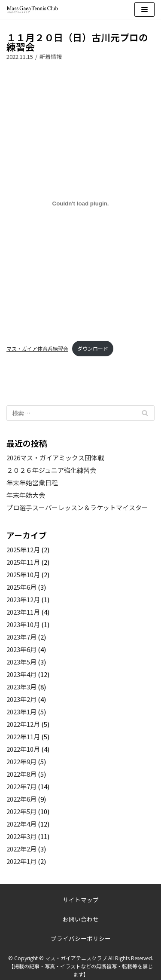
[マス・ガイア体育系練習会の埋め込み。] (80, 204)
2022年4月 (21, 824)
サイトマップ (81, 900)
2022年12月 (23, 724)
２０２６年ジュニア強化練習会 (51, 470)
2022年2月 (21, 849)
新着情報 (51, 57)
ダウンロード (93, 348)
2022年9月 (21, 761)
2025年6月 (21, 587)
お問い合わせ (81, 919)
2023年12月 (23, 599)
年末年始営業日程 (32, 482)
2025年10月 (23, 574)
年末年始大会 (26, 495)
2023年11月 (23, 612)
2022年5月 (21, 811)
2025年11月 (23, 562)
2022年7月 (21, 786)
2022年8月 (21, 774)
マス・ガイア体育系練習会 (37, 348)
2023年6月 (21, 649)
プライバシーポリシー (81, 938)
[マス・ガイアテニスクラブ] (32, 10)
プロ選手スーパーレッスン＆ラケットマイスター (77, 507)
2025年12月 (23, 550)
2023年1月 (21, 712)
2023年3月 (21, 687)
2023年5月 (21, 662)
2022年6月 (21, 799)
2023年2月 (21, 699)
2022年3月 (21, 836)
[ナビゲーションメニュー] (144, 9)
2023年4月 (21, 674)
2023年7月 (21, 637)
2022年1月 (21, 861)
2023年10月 (23, 624)
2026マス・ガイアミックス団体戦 (55, 458)
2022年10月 (23, 749)
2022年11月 (23, 737)
